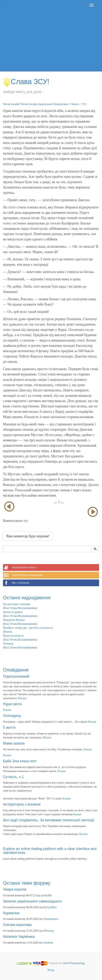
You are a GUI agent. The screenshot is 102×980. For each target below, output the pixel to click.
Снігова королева (17, 925)
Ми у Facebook (16, 583)
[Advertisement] (51, 44)
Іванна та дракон (13, 612)
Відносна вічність (13, 636)
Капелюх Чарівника (19, 937)
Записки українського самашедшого (32, 901)
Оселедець (12, 716)
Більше (22, 698)
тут (26, 521)
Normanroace (51, 919)
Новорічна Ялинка (14, 620)
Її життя (9, 728)
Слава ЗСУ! (26, 82)
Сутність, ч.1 (13, 777)
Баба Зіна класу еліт (20, 761)
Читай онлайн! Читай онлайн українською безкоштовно (36, 104)
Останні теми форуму (27, 883)
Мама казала (14, 743)
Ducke (8, 632)
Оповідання (16, 670)
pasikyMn (46, 895)
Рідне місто (12, 704)
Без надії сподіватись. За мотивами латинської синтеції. (49, 820)
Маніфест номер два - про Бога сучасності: (28, 628)
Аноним (48, 943)
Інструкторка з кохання (17, 604)
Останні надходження (27, 598)
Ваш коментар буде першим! (28, 536)
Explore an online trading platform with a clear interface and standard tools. (50, 851)
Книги (75, 104)
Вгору (51, 970)
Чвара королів (15, 889)
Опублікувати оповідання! (23, 575)
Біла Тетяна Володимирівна (20, 608)
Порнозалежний (16, 676)
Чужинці (8, 644)
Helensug (49, 931)
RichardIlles (50, 907)
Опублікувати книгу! (20, 567)
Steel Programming (74, 963)
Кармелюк (11, 913)
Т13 (84, 104)
